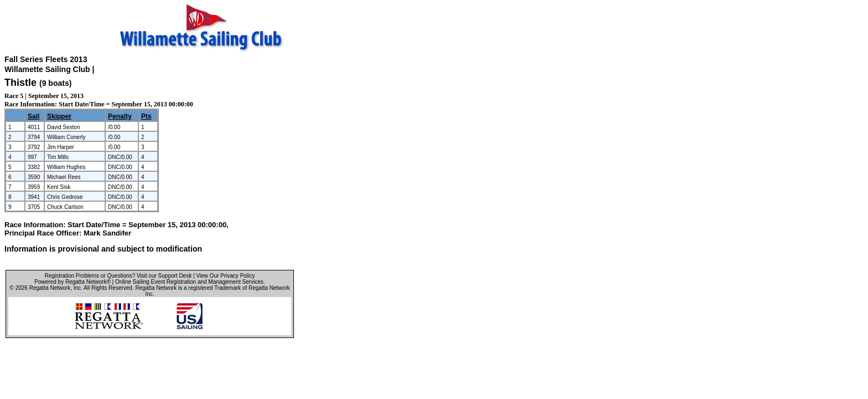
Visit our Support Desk (164, 276)
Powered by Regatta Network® (72, 282)
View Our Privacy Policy (225, 276)
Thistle (20, 83)
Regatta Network (50, 288)
